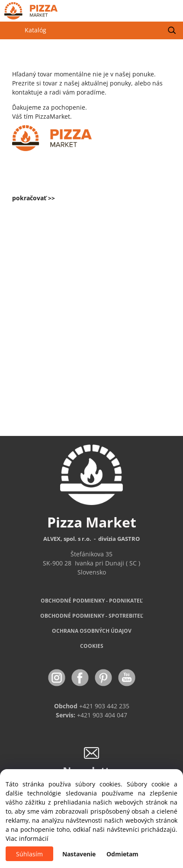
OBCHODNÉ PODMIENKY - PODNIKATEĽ (92, 601)
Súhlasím (29, 854)
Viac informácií (27, 838)
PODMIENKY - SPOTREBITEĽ (92, 616)
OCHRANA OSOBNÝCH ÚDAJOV (92, 631)
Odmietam (122, 854)
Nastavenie (79, 854)
